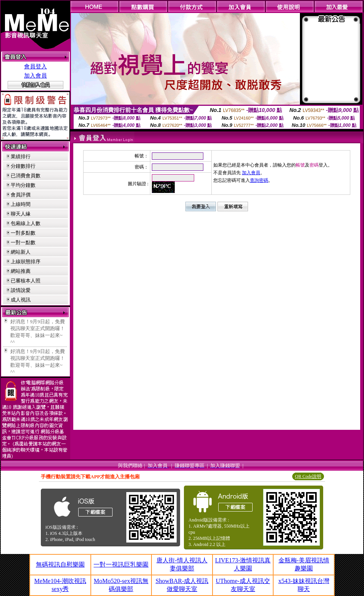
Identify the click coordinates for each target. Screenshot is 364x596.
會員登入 (35, 66)
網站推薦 (21, 271)
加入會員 (35, 76)
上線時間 (21, 204)
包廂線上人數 (26, 223)
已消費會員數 (26, 176)
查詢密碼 (259, 180)
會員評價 (21, 195)
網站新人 (21, 252)
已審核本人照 (26, 281)
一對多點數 (23, 233)
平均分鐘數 (23, 185)
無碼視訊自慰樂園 (60, 564)
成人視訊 (21, 300)
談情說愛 (21, 290)
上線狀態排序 (26, 262)
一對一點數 (23, 242)
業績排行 (21, 156)
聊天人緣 (21, 214)
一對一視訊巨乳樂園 (121, 564)
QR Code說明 (308, 476)
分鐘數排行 (23, 166)
